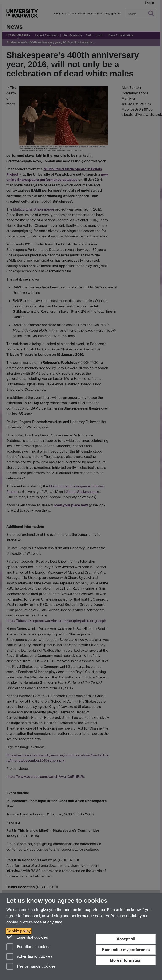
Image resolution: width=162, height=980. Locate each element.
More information (126, 960)
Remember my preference (126, 950)
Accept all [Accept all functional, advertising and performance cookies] (126, 939)
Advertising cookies (29, 957)
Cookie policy (19, 931)
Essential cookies (27, 937)
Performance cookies (31, 967)
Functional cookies (28, 947)
